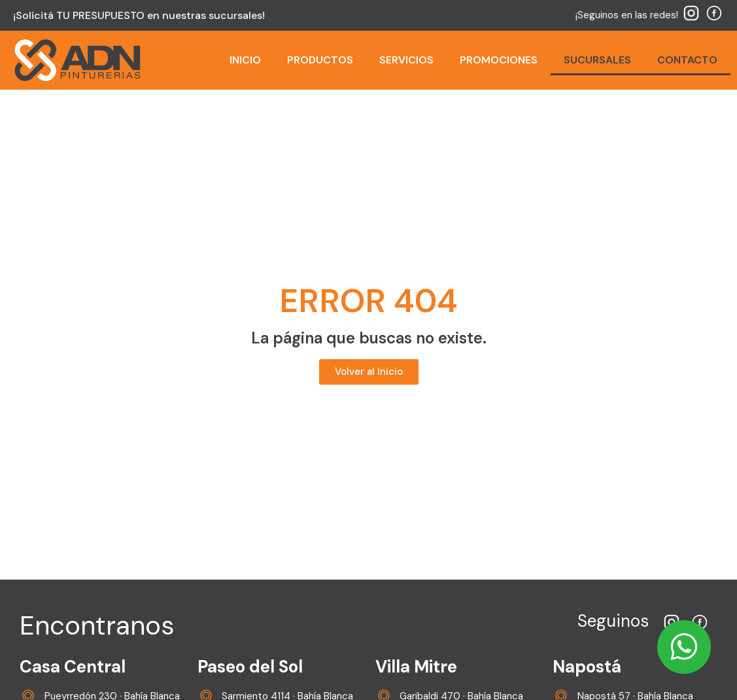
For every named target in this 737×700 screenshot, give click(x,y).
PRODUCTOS (320, 60)
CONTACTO (687, 60)
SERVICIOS (406, 60)
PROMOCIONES (499, 60)
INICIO (245, 60)
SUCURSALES (597, 60)
